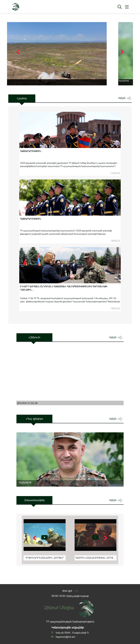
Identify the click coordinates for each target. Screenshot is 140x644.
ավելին (125, 98)
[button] (122, 52)
